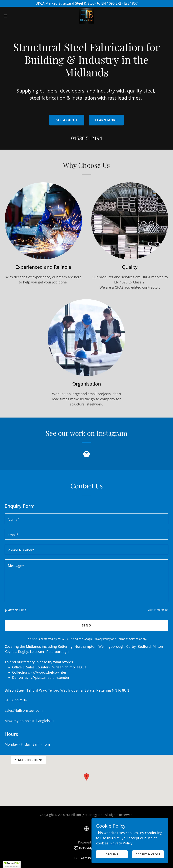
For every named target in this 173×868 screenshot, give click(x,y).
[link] (86, 16)
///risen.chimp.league (69, 667)
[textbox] (86, 519)
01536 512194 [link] (87, 138)
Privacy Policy (121, 846)
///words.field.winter (50, 672)
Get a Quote (67, 120)
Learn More (106, 120)
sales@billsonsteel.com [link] (24, 710)
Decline (112, 857)
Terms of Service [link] (128, 639)
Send (86, 625)
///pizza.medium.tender (50, 677)
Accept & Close (148, 857)
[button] (14, 16)
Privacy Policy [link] (102, 639)
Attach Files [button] (17, 610)
